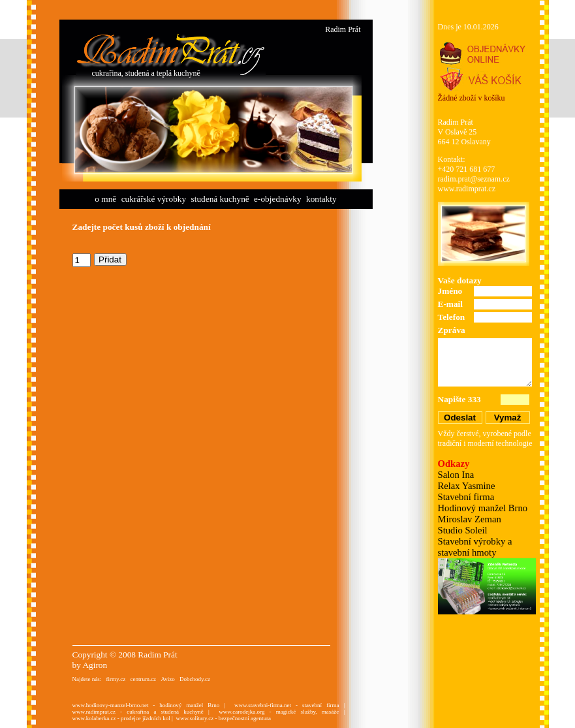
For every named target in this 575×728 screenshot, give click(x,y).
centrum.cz (143, 679)
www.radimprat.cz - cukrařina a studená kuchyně (138, 712)
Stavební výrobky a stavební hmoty (475, 547)
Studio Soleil (463, 530)
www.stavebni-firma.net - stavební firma (287, 705)
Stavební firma (466, 497)
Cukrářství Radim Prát (171, 54)
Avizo (167, 679)
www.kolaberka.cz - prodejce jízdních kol (121, 718)
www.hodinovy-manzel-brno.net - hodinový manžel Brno (146, 705)
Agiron (95, 665)
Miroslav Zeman (470, 519)
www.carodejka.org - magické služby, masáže (279, 712)
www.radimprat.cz (467, 189)
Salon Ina (456, 475)
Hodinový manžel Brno (483, 508)
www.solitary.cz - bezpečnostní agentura (223, 718)
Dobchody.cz (195, 679)
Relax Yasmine (467, 486)
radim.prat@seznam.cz (474, 179)
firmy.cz (116, 679)
